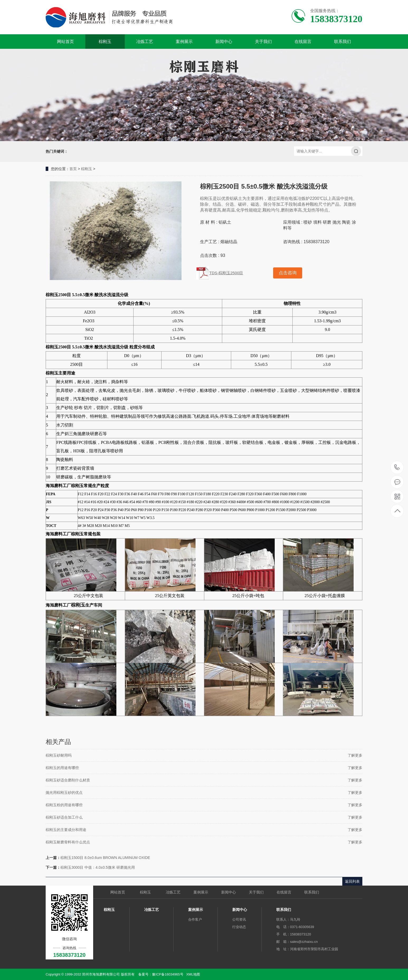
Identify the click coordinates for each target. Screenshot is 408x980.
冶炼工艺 (145, 42)
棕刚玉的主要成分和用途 (66, 830)
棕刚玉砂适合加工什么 (64, 817)
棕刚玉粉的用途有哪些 (64, 805)
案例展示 (184, 42)
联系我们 (343, 42)
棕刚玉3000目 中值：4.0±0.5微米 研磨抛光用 (98, 867)
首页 (73, 169)
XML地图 (193, 974)
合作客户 (195, 919)
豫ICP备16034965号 (168, 974)
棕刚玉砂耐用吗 (59, 755)
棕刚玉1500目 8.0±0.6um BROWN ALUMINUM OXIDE (105, 858)
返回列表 (352, 881)
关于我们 (263, 42)
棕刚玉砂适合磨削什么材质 (68, 780)
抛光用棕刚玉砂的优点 (64, 792)
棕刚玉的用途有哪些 (62, 768)
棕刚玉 (105, 42)
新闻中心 (224, 42)
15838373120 (397, 467)
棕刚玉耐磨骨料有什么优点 (68, 842)
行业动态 (239, 927)
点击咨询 (288, 273)
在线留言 (303, 42)
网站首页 (65, 42)
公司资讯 (239, 919)
